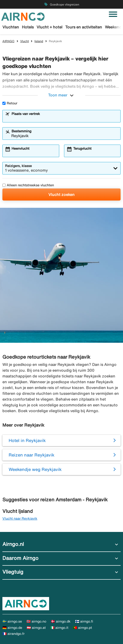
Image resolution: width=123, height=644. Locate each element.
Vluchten (11, 27)
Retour (10, 103)
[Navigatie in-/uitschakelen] (113, 14)
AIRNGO (8, 41)
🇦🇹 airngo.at (36, 628)
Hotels (28, 27)
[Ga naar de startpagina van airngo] (23, 16)
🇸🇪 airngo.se (12, 621)
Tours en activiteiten (84, 27)
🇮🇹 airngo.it (59, 628)
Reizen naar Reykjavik (32, 455)
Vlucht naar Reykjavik (20, 518)
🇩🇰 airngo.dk (61, 621)
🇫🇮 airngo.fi (84, 621)
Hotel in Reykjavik (27, 440)
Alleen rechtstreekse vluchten (28, 185)
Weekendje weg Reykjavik (35, 469)
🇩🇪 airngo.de (12, 628)
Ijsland (39, 41)
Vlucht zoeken (61, 195)
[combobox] (65, 118)
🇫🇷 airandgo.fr (13, 634)
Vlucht (25, 41)
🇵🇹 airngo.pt (82, 628)
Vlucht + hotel (49, 27)
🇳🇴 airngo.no (36, 621)
